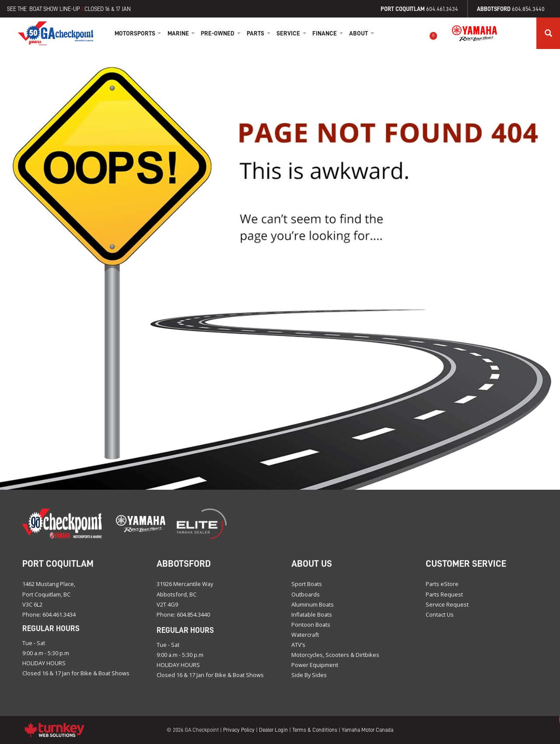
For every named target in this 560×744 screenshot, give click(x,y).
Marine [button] (181, 33)
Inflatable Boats (312, 614)
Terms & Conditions (315, 730)
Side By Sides (309, 675)
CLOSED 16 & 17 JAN (108, 9)
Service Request (447, 604)
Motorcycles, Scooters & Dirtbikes (335, 655)
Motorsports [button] (138, 33)
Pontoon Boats (311, 625)
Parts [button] (259, 33)
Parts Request (444, 594)
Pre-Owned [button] (221, 33)
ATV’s (298, 645)
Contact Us (440, 614)
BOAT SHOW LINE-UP (55, 9)
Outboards (306, 594)
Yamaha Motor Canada (367, 730)
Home (56, 33)
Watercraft (305, 635)
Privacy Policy (239, 730)
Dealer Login (273, 730)
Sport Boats (307, 584)
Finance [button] (328, 33)
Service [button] (291, 33)
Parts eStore (442, 584)
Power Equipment (315, 665)
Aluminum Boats (313, 604)
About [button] (362, 33)
